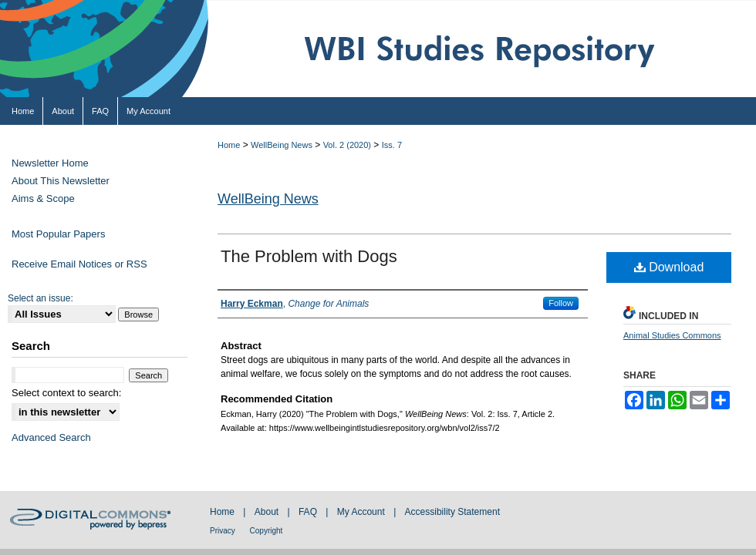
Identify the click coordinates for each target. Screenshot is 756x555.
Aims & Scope (43, 198)
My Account (362, 512)
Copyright (267, 531)
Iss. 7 (392, 145)
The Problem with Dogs (309, 256)
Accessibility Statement (452, 512)
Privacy (224, 531)
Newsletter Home (50, 163)
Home (229, 145)
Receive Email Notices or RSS (79, 264)
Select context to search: (66, 393)
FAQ (309, 512)
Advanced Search (51, 437)
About (268, 512)
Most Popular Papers (58, 234)
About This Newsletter (61, 181)
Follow (561, 303)
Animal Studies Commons (672, 335)
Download (669, 267)
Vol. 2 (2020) (347, 145)
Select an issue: (40, 298)
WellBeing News (282, 145)
